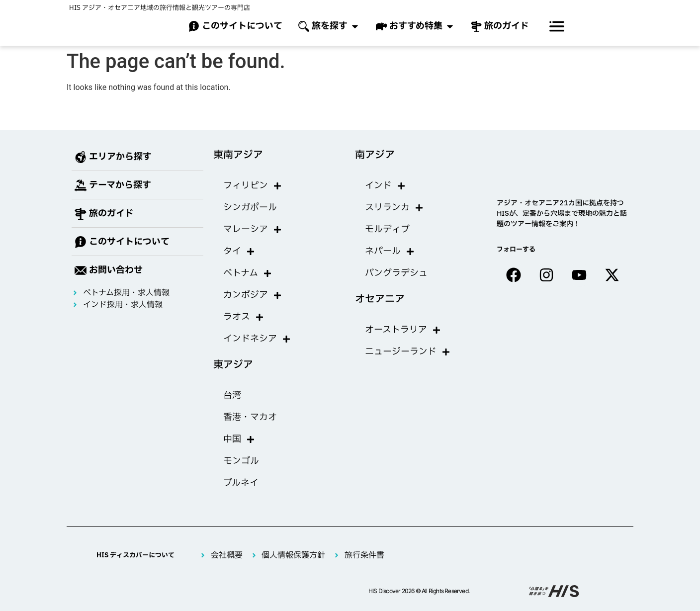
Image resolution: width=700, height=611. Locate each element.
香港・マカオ (250, 417)
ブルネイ (241, 483)
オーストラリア (403, 330)
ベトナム (248, 273)
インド (385, 186)
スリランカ (394, 208)
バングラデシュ (396, 273)
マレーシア (253, 230)
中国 (239, 439)
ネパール (390, 252)
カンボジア (253, 295)
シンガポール (250, 208)
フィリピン (253, 186)
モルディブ (387, 229)
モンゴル (241, 461)
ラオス (244, 317)
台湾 (232, 395)
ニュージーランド (408, 352)
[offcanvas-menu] (557, 26)
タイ (239, 252)
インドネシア (257, 339)
